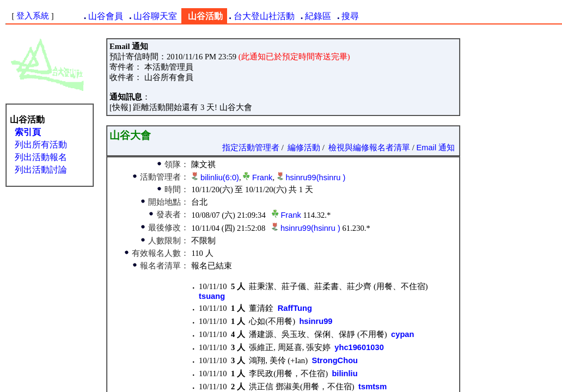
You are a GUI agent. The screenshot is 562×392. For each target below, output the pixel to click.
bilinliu (344, 373)
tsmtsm (372, 387)
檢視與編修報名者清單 (369, 148)
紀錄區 (318, 16)
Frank (262, 177)
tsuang (212, 296)
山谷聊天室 (155, 16)
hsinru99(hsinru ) (315, 177)
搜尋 (350, 16)
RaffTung (295, 308)
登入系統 (33, 16)
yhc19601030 (359, 347)
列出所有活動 (41, 145)
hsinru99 (316, 321)
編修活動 (304, 148)
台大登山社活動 (264, 16)
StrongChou (335, 360)
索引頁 (28, 132)
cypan (402, 334)
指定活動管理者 (251, 148)
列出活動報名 (41, 157)
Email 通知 (436, 148)
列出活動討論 (41, 170)
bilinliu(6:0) (220, 177)
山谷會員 (106, 16)
